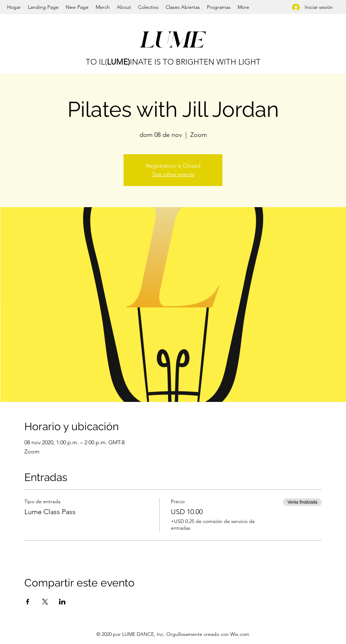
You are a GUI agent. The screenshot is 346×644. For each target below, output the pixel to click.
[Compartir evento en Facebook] (28, 602)
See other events (173, 174)
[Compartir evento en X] (45, 602)
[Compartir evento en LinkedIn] (62, 602)
